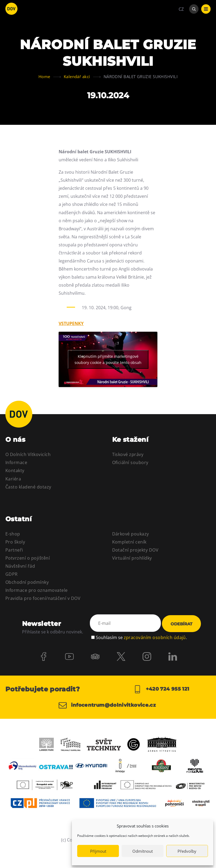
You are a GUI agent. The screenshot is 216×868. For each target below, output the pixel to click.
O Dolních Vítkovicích (28, 454)
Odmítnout (143, 851)
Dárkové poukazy (131, 534)
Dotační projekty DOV (135, 550)
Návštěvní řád (20, 566)
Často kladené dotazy (28, 487)
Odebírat (181, 624)
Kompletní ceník (129, 542)
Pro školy (15, 542)
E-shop (13, 534)
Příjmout (98, 851)
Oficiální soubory (130, 462)
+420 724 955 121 (161, 689)
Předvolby (187, 851)
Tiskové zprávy (128, 454)
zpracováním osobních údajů (155, 637)
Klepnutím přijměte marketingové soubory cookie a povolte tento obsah (108, 359)
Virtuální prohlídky (132, 558)
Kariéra (13, 479)
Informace (16, 462)
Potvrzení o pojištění (28, 558)
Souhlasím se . (141, 637)
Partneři (14, 550)
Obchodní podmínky (27, 582)
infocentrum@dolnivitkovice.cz (107, 705)
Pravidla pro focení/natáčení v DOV (43, 598)
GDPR (12, 574)
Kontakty (15, 471)
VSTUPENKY (71, 323)
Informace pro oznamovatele (36, 590)
